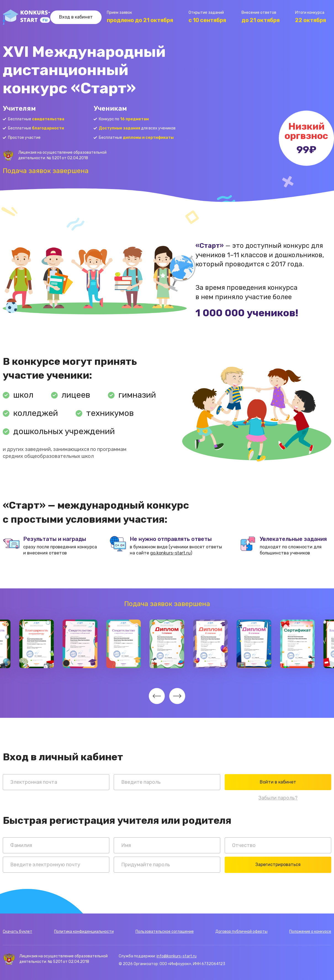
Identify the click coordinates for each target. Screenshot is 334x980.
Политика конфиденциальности (84, 932)
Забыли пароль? (278, 798)
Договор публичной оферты (241, 932)
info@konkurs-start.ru (177, 956)
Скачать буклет (18, 932)
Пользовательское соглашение (165, 932)
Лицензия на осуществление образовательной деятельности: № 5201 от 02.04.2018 (62, 155)
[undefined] (157, 696)
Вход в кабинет (76, 17)
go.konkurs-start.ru (170, 553)
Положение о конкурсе (310, 932)
